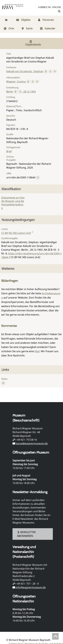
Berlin (10, 92)
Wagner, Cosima (16, 82)
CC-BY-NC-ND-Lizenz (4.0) (16, 233)
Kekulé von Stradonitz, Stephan (25, 71)
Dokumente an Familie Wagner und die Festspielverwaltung (13, 203)
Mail (37, 351)
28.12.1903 (30, 92)
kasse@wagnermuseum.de (32, 443)
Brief (9, 151)
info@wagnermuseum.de (31, 587)
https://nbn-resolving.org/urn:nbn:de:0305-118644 (31, 255)
